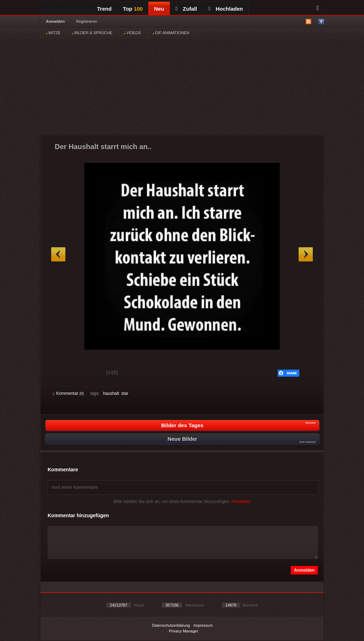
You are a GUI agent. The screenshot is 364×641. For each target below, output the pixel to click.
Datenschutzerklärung (171, 625)
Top (133, 9)
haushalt (111, 393)
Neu (159, 9)
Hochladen (226, 9)
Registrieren (87, 21)
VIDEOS (132, 33)
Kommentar (68, 393)
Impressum (203, 625)
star (125, 393)
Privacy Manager (184, 631)
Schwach (88, 374)
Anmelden (55, 21)
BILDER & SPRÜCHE (92, 33)
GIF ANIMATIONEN (171, 33)
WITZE (53, 33)
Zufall (186, 9)
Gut (61, 374)
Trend (104, 9)
